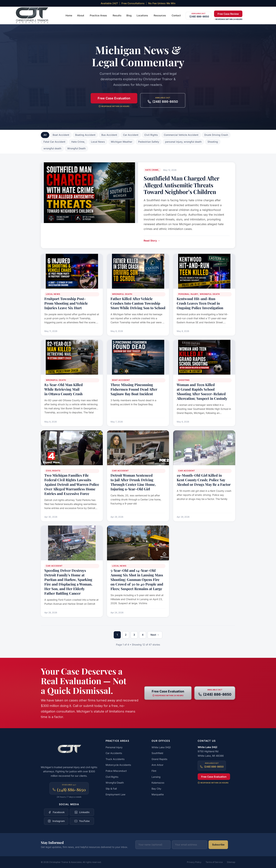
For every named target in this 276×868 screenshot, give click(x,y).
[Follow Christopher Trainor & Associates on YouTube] (82, 821)
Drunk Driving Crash (216, 135)
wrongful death (52, 148)
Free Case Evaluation (114, 98)
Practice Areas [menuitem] (98, 15)
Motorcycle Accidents (118, 765)
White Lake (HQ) (161, 747)
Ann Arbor (157, 765)
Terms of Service (214, 862)
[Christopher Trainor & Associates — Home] (32, 15)
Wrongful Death (76, 148)
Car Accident (131, 135)
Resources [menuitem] (160, 15)
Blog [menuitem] (129, 15)
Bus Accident (109, 135)
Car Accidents (114, 753)
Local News (98, 142)
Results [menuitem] (117, 15)
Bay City (156, 789)
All (45, 135)
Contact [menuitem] (176, 15)
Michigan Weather (122, 142)
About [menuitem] (81, 15)
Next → (155, 635)
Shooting (213, 142)
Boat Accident (61, 135)
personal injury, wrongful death (183, 142)
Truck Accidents (115, 759)
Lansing (156, 777)
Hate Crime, (78, 142)
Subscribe (218, 845)
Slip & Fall (111, 789)
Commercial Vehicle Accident (181, 135)
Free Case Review (228, 14)
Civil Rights (151, 135)
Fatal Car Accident (54, 142)
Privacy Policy (194, 862)
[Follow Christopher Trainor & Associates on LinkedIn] (82, 812)
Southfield (157, 753)
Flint (154, 771)
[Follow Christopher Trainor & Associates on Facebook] (56, 812)
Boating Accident (85, 135)
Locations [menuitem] (142, 15)
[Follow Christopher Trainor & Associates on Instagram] (56, 821)
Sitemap (231, 862)
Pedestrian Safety (149, 142)
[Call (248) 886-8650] (198, 16)
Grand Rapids (159, 759)
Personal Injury (114, 747)
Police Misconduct (116, 771)
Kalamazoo (158, 783)
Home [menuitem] (69, 15)
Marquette (158, 794)
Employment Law (115, 794)
